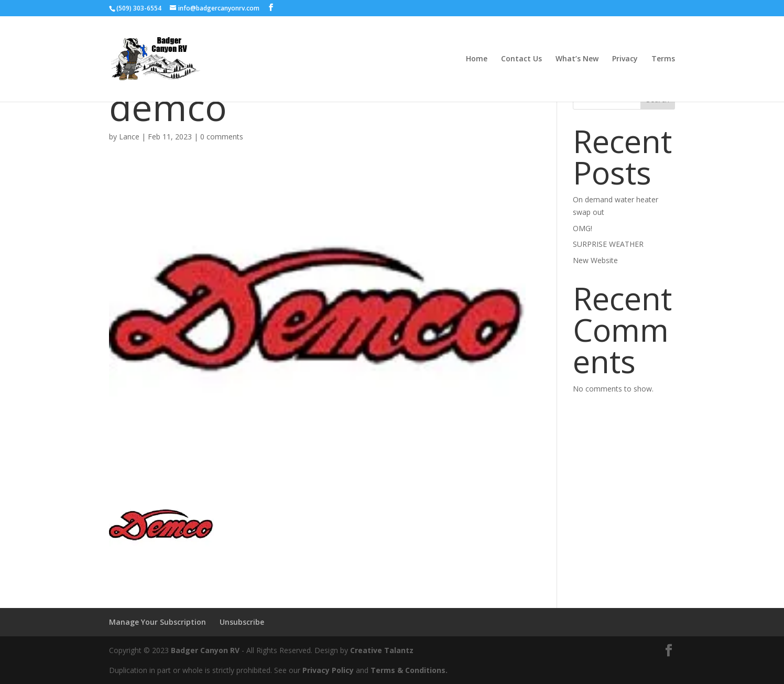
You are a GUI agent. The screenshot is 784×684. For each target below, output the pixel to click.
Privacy (625, 59)
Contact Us (521, 59)
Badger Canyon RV (205, 650)
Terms (663, 59)
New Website (595, 260)
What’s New (577, 59)
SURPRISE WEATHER (608, 244)
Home (477, 59)
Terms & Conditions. (409, 670)
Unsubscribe (242, 622)
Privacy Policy (328, 670)
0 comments (222, 137)
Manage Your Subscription (157, 622)
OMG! (582, 228)
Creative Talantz (382, 650)
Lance (129, 137)
